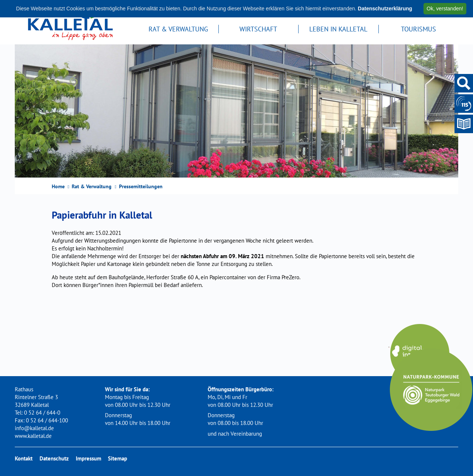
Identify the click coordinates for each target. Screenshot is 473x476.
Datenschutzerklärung (385, 9)
